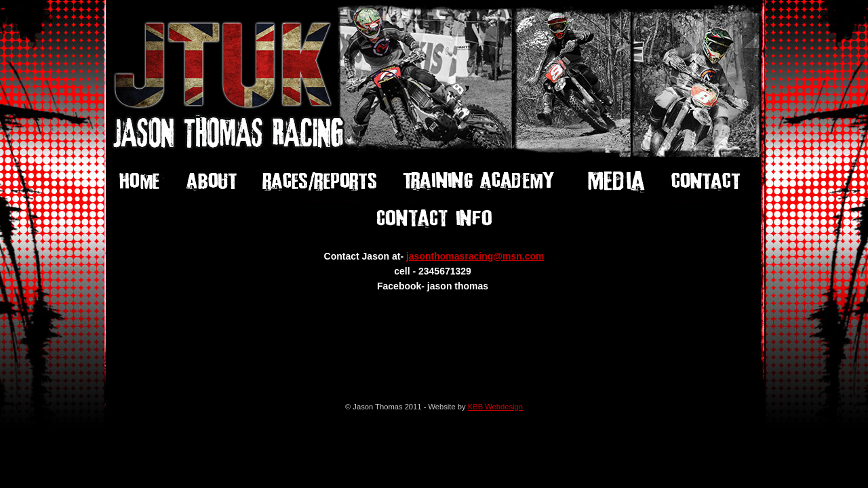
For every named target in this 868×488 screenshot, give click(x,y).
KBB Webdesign (495, 407)
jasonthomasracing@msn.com (475, 256)
